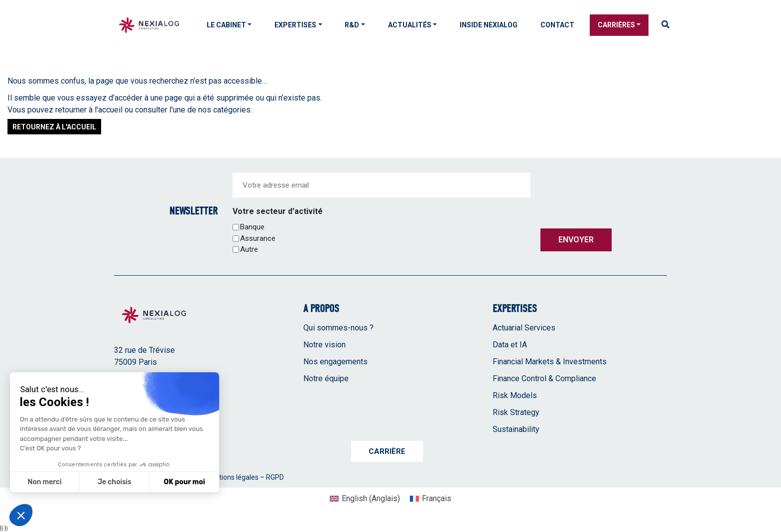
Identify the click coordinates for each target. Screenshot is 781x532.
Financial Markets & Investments (550, 362)
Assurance (258, 238)
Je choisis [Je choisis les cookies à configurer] (115, 482)
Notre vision (325, 345)
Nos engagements (335, 362)
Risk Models (515, 395)
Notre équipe (326, 378)
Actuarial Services (524, 328)
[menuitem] (365, 499)
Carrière (387, 451)
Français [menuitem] (437, 498)
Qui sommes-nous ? (338, 328)
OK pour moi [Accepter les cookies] (185, 482)
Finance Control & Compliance (544, 378)
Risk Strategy (516, 412)
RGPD (275, 477)
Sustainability (516, 429)
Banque (252, 227)
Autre (249, 249)
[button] (21, 515)
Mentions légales (232, 477)
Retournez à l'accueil (54, 127)
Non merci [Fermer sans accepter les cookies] (44, 482)
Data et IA (510, 345)
